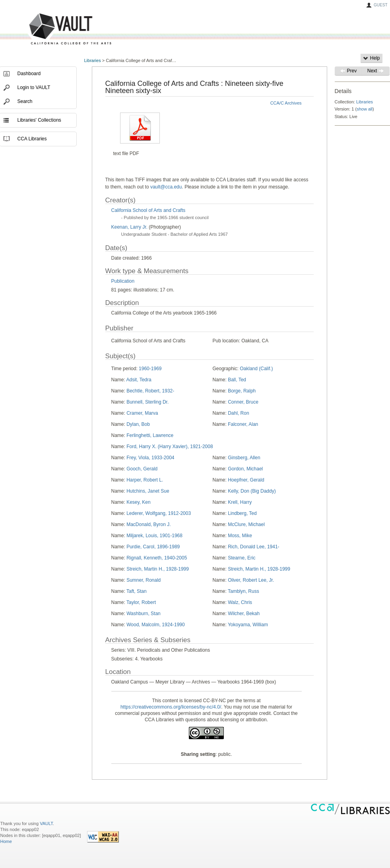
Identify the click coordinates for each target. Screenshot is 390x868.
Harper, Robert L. (145, 480)
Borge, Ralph (242, 391)
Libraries (93, 60)
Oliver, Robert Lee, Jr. (251, 580)
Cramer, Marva (142, 413)
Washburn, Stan (144, 614)
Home (6, 841)
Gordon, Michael (245, 469)
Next (376, 71)
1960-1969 (150, 369)
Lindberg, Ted (242, 513)
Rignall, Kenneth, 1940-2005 (157, 558)
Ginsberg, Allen (244, 458)
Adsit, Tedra (139, 380)
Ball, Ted (237, 380)
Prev (348, 71)
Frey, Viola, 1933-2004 (150, 458)
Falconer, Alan (243, 424)
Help (371, 58)
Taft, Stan (137, 591)
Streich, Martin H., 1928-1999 (158, 569)
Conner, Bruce (243, 402)
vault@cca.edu (166, 187)
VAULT (40, 29)
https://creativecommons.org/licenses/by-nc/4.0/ (171, 707)
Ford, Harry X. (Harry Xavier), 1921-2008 (170, 447)
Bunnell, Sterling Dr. (147, 402)
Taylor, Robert (141, 602)
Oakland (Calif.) (256, 369)
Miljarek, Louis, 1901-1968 (154, 536)
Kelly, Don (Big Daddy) (252, 491)
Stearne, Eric (242, 558)
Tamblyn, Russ (244, 591)
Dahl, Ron (238, 413)
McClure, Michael (246, 524)
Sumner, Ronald (144, 580)
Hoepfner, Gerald (246, 480)
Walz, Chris (240, 602)
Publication (123, 281)
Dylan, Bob (138, 424)
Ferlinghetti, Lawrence (150, 435)
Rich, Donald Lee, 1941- (253, 547)
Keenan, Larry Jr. (130, 227)
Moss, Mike (240, 536)
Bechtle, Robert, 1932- (150, 391)
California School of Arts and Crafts (148, 210)
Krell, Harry (240, 502)
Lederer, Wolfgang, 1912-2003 (159, 513)
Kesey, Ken (138, 502)
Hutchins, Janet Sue (148, 491)
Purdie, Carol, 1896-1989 (153, 547)
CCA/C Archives (286, 103)
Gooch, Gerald (142, 469)
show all (365, 109)
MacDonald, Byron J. (148, 524)
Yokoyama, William (248, 625)
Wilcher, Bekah (244, 614)
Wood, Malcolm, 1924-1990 (156, 625)
